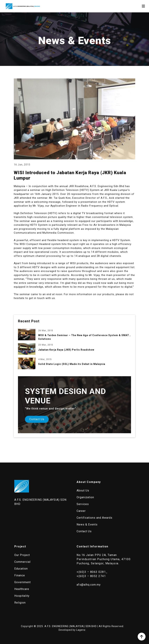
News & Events (87, 524)
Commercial (22, 562)
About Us (83, 490)
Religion (20, 603)
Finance (20, 575)
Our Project (22, 555)
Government (23, 582)
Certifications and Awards (94, 518)
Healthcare (22, 589)
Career (81, 511)
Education (21, 569)
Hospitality (22, 596)
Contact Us (37, 419)
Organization (85, 497)
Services (83, 504)
